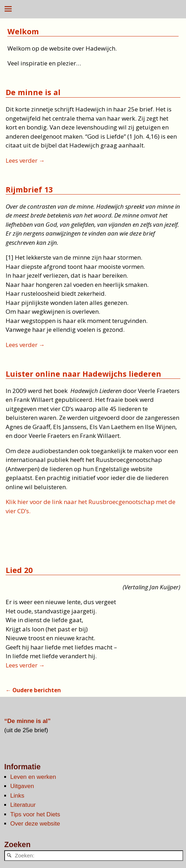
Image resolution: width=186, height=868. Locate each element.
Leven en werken (33, 777)
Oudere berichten (33, 690)
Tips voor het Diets (35, 814)
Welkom (23, 31)
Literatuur (23, 805)
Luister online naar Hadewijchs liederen (83, 374)
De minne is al (33, 92)
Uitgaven (22, 786)
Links (17, 796)
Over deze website (35, 824)
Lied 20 (19, 570)
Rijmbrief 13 (29, 189)
